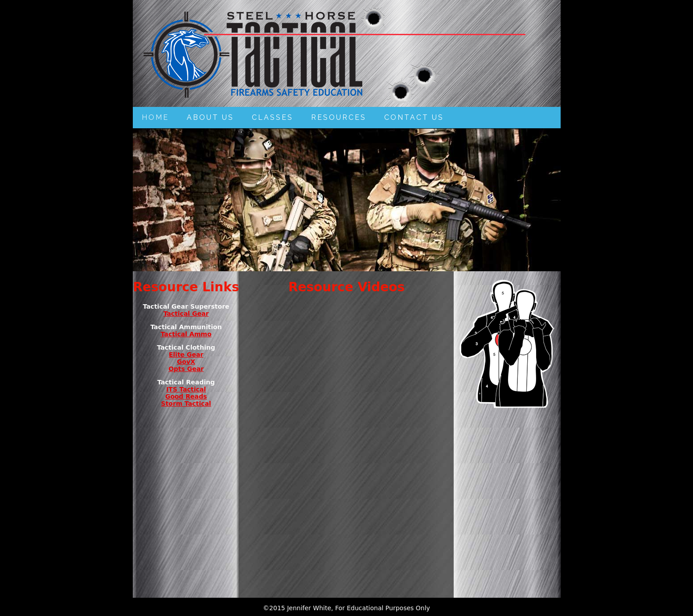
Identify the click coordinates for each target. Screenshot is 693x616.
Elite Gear (186, 355)
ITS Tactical (186, 389)
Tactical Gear (186, 314)
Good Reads (186, 396)
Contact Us (414, 117)
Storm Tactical (186, 404)
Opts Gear (186, 369)
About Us (210, 117)
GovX (186, 362)
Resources (339, 117)
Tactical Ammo (186, 334)
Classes (273, 117)
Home (155, 117)
